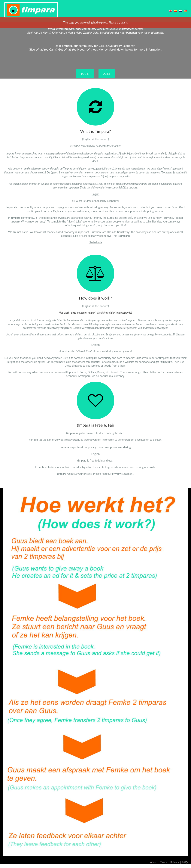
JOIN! (107, 74)
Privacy (175, 862)
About (154, 862)
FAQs (185, 862)
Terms (164, 862)
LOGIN (85, 74)
